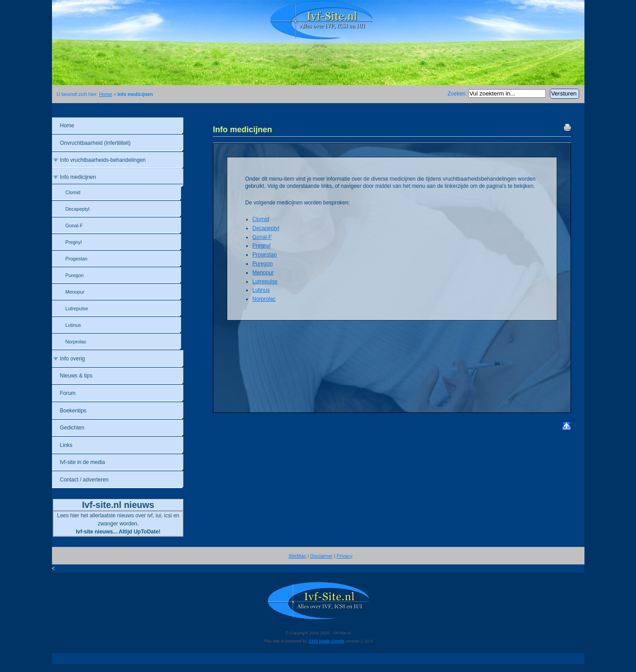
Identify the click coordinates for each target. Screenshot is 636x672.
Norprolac (264, 299)
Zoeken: (458, 94)
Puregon (262, 264)
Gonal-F (262, 237)
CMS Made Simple (326, 641)
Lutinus (261, 290)
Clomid (261, 219)
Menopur (263, 273)
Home (106, 94)
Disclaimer (321, 556)
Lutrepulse (265, 282)
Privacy (344, 556)
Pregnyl (262, 246)
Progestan (265, 255)
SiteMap (297, 556)
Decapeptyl (266, 228)
